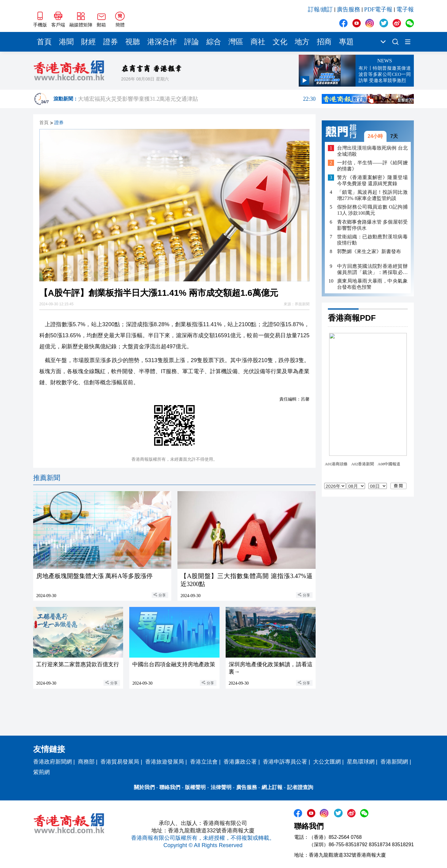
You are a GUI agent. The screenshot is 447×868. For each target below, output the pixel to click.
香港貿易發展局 (120, 762)
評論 (192, 42)
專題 (346, 42)
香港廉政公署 (240, 762)
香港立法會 (204, 762)
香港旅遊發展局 (165, 762)
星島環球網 (361, 762)
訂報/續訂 (320, 9)
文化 (280, 42)
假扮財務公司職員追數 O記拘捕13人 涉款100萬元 (372, 210)
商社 (258, 42)
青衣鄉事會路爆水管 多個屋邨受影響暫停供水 (372, 225)
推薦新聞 (47, 478)
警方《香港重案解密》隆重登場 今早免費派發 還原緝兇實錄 (372, 180)
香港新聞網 (394, 762)
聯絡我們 (170, 787)
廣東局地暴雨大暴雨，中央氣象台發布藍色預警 (372, 284)
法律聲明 (221, 787)
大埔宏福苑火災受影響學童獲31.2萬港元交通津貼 (197, 99)
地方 (302, 42)
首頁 (44, 42)
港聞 (66, 42)
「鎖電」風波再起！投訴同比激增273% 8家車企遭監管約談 (372, 195)
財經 (88, 42)
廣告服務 (348, 9)
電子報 (405, 9)
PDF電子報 (378, 9)
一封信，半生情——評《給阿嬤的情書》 (372, 166)
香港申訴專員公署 (285, 762)
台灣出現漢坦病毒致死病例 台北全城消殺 (372, 151)
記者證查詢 (300, 787)
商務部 (86, 762)
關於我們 (144, 787)
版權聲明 (195, 787)
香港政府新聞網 (52, 762)
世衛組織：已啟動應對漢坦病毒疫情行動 (372, 240)
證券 (111, 42)
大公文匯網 (327, 762)
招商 (324, 42)
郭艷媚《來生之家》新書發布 (369, 251)
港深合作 (162, 42)
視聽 (133, 42)
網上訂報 (272, 787)
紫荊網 (41, 772)
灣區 (236, 42)
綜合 (214, 42)
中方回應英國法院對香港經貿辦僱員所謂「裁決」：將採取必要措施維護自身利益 (372, 270)
